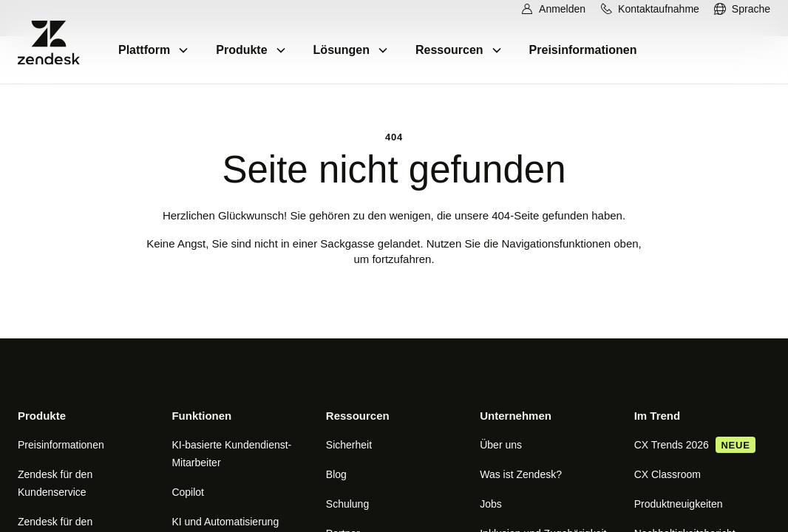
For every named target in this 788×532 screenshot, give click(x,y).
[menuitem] (742, 9)
